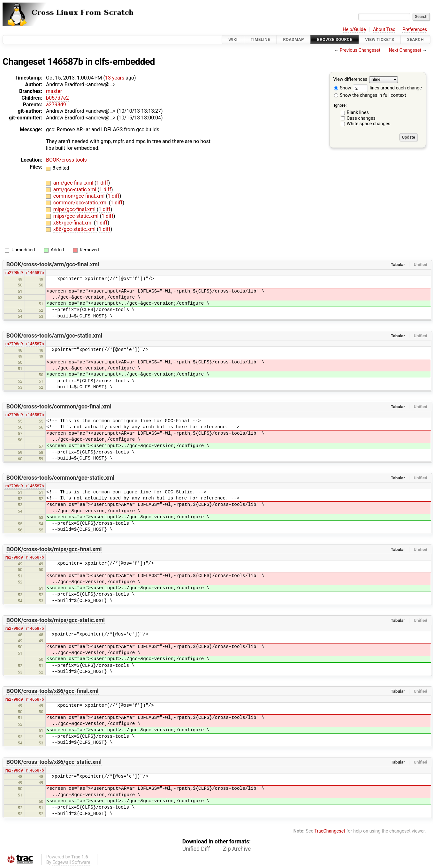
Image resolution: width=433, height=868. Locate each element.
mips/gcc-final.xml (75, 209)
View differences (350, 80)
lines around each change (387, 88)
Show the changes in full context (370, 95)
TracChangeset (330, 831)
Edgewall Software (71, 862)
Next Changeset (405, 50)
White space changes (369, 124)
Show (343, 88)
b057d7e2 (57, 98)
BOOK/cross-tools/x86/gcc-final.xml (53, 691)
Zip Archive (237, 849)
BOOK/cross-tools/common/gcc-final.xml (59, 407)
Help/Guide (354, 30)
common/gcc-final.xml (80, 196)
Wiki (233, 39)
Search (415, 39)
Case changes (361, 118)
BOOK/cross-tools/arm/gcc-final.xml (53, 264)
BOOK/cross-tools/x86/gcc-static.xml (54, 762)
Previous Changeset (360, 50)
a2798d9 (56, 105)
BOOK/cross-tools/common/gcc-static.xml (61, 478)
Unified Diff (196, 849)
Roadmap (293, 39)
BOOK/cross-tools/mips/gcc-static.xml (56, 620)
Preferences (415, 30)
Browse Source (335, 39)
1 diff (102, 183)
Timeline (260, 39)
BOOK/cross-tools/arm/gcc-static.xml (54, 336)
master (54, 91)
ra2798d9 (14, 273)
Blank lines (358, 113)
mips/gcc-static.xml (77, 216)
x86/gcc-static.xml (75, 229)
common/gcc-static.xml (81, 203)
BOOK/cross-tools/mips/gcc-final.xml (54, 549)
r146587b (35, 273)
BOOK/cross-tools (66, 160)
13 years (115, 78)
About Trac (384, 30)
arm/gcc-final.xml (74, 183)
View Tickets (380, 39)
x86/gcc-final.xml (74, 223)
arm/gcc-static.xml (76, 190)
